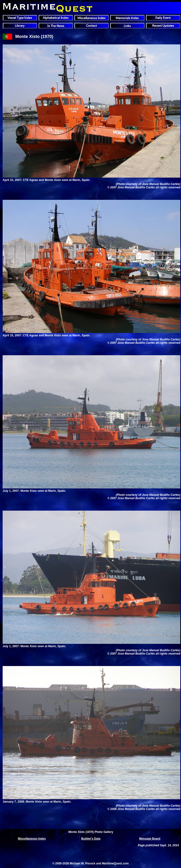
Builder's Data (91, 839)
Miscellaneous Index (32, 839)
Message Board (150, 839)
